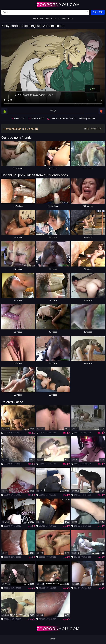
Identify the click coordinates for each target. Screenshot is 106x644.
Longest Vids (65, 18)
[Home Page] (53, 4)
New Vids (38, 18)
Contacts (53, 639)
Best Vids (51, 18)
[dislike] (102, 111)
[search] (45, 12)
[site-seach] (87, 12)
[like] (4, 111)
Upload (98, 12)
